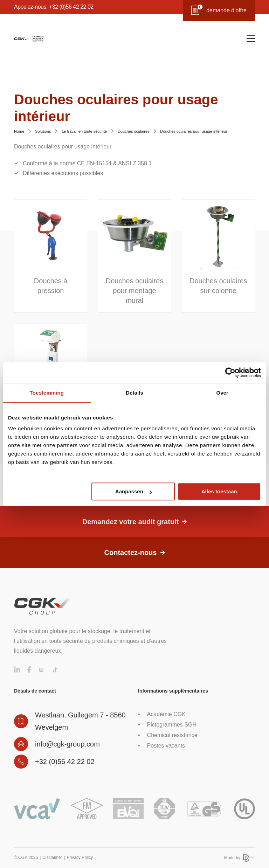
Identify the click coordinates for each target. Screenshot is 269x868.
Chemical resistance (172, 735)
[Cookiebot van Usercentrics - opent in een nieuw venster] (230, 373)
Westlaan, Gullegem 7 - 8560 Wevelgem (80, 721)
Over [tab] (222, 393)
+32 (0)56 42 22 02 (65, 762)
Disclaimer (52, 857)
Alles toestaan (219, 491)
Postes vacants (166, 746)
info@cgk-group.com (67, 744)
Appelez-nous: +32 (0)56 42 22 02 (54, 7)
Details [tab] (134, 393)
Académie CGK (166, 714)
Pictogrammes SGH (172, 725)
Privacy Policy (80, 857)
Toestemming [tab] (47, 393)
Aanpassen (133, 491)
